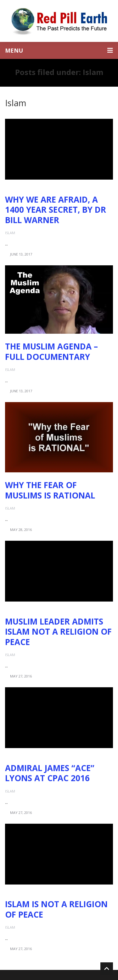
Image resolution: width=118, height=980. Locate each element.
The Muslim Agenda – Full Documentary (51, 352)
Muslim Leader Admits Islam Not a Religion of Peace (58, 632)
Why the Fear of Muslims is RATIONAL (50, 490)
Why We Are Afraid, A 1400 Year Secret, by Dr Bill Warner (56, 210)
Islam (10, 233)
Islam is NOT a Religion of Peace (56, 909)
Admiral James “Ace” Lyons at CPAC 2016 (50, 773)
